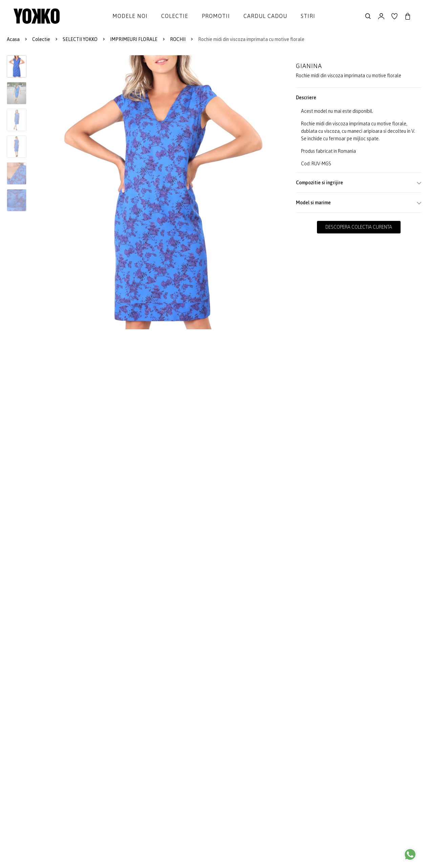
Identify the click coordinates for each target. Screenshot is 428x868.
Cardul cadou (265, 16)
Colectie (175, 16)
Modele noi (130, 16)
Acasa (13, 39)
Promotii (216, 16)
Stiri (308, 16)
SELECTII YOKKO (80, 39)
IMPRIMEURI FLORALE (134, 39)
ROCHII (178, 39)
